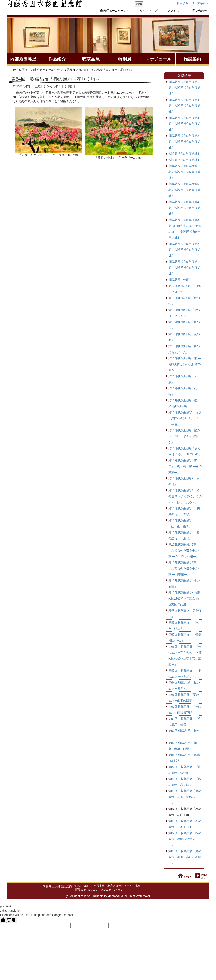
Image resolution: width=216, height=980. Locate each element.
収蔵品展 (70, 70)
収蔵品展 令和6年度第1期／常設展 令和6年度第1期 (184, 268)
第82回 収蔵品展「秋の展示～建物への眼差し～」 (185, 839)
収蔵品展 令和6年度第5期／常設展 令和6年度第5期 (184, 190)
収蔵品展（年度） (180, 280)
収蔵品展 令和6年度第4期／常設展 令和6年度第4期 (184, 208)
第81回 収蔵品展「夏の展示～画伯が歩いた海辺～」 (185, 857)
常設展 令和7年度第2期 (184, 160)
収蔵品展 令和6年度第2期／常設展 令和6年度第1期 (184, 250)
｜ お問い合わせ (194, 11)
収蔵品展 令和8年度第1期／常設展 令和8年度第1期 (184, 88)
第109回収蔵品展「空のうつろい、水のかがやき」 (184, 436)
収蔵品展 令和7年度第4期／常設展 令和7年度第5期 (184, 106)
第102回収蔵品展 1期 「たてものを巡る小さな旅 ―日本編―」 (185, 568)
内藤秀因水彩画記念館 (46, 70)
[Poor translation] (12, 920)
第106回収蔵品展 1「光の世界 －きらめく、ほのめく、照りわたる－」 (185, 496)
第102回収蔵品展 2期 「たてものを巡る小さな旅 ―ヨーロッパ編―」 (185, 550)
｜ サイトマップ (144, 11)
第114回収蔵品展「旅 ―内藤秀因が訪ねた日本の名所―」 (185, 364)
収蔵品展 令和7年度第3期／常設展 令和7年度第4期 (184, 124)
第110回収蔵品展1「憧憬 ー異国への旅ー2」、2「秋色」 (185, 418)
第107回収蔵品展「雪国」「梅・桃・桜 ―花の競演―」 (185, 466)
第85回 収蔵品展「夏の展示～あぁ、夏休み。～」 (185, 797)
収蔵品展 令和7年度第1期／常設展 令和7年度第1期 (184, 172)
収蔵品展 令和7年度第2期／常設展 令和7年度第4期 (184, 142)
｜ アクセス (169, 11)
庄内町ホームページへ (115, 11)
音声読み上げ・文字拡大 (193, 3)
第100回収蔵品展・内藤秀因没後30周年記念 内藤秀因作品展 (184, 598)
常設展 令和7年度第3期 (184, 154)
